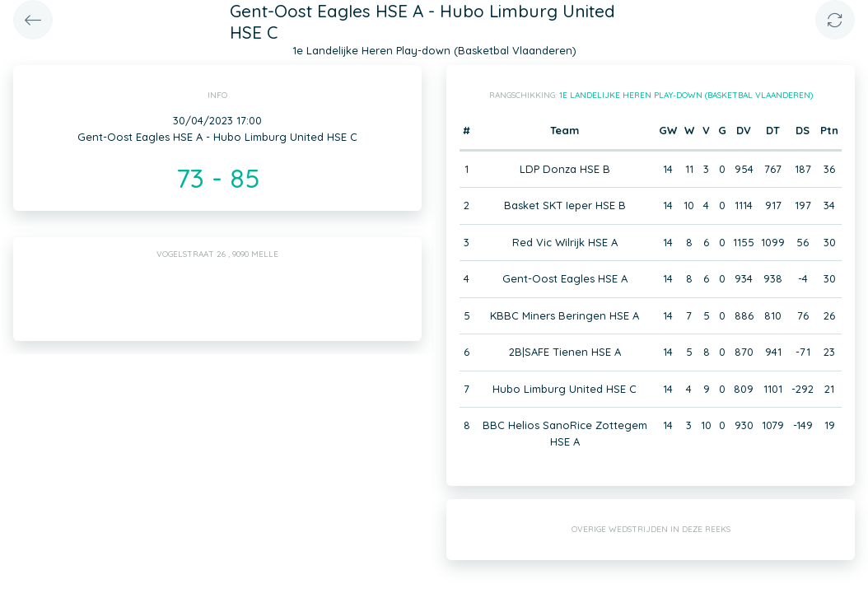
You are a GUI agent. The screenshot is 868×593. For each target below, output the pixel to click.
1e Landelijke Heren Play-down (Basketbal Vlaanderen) (686, 95)
